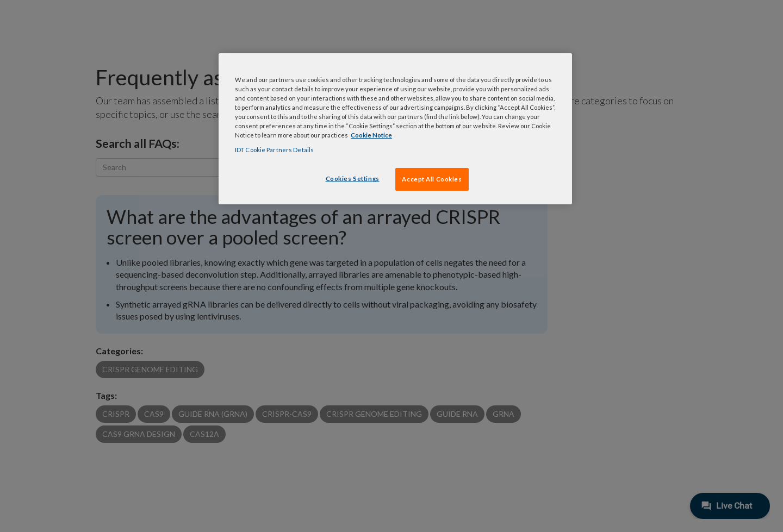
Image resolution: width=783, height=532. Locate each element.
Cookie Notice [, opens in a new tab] (371, 135)
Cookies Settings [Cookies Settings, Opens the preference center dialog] (353, 179)
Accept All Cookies (432, 179)
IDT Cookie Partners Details (274, 150)
